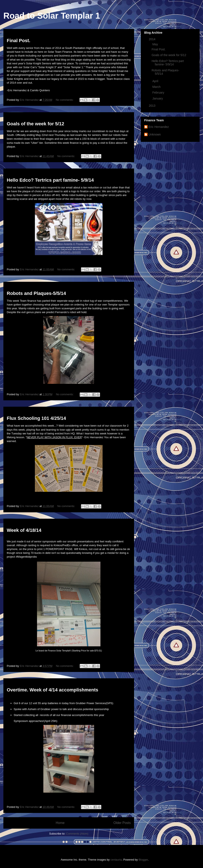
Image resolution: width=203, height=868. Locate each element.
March (157, 87)
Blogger (143, 860)
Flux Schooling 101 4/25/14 (36, 418)
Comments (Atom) (77, 834)
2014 (153, 39)
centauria (116, 860)
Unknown (155, 134)
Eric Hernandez (159, 127)
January (158, 98)
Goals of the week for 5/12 (35, 124)
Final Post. (19, 41)
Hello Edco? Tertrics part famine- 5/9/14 (50, 180)
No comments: (65, 100)
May (155, 44)
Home (60, 823)
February (159, 93)
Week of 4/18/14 (24, 530)
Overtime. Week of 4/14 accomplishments (52, 690)
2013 (153, 106)
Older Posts (122, 823)
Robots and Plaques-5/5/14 (36, 293)
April (156, 81)
